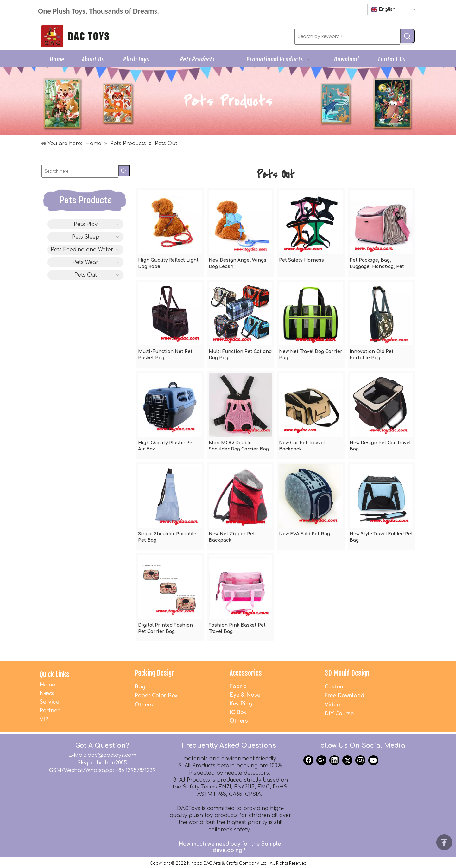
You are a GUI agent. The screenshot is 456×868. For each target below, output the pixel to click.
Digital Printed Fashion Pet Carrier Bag (165, 628)
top (444, 842)
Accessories (246, 673)
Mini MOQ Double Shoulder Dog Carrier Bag (239, 446)
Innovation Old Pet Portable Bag (372, 355)
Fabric (238, 686)
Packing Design (155, 673)
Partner (50, 711)
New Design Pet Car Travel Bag (380, 446)
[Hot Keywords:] (408, 36)
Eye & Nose (245, 695)
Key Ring (241, 704)
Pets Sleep (86, 237)
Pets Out (86, 275)
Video (332, 705)
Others (144, 705)
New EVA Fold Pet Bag (304, 534)
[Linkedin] (334, 760)
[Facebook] (308, 760)
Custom (335, 687)
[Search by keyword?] (347, 37)
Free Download (344, 696)
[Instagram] (360, 760)
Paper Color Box (156, 696)
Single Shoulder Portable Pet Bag (167, 537)
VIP (44, 719)
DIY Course (339, 714)
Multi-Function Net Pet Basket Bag (165, 355)
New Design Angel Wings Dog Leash (237, 263)
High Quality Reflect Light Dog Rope (168, 263)
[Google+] (321, 760)
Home (47, 685)
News (47, 693)
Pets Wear (85, 262)
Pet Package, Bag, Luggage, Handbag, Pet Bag (377, 264)
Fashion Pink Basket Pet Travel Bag (237, 628)
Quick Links (54, 674)
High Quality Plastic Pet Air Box (166, 446)
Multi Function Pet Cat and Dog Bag (240, 355)
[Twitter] (347, 760)
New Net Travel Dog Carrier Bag (311, 355)
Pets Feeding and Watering (86, 250)
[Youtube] (373, 760)
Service (49, 702)
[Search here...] (80, 171)
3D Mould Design (347, 673)
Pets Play (86, 224)
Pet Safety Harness (301, 260)
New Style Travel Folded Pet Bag (381, 537)
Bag (140, 687)
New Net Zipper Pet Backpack (232, 537)
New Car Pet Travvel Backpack (302, 446)
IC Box (238, 712)
